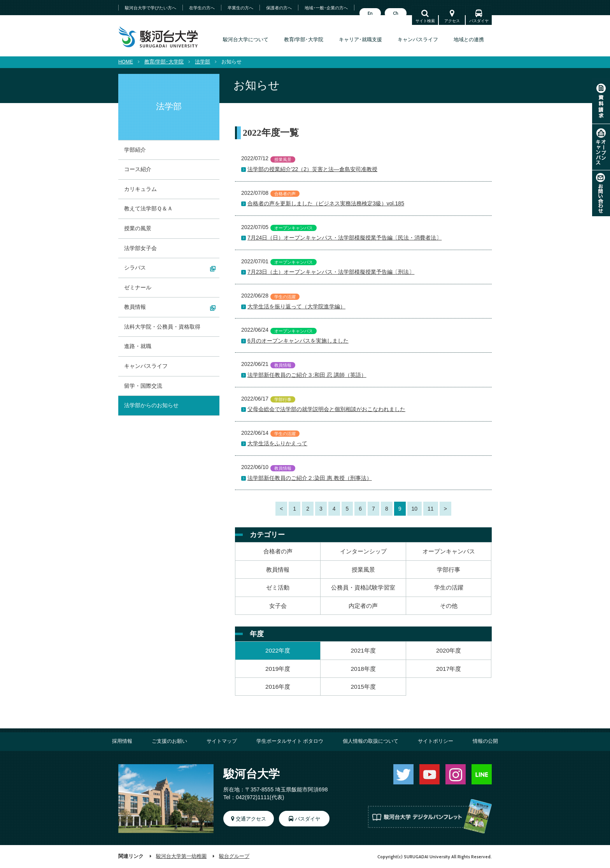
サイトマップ (222, 741)
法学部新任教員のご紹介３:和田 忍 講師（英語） (307, 375)
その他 (449, 606)
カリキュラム (140, 189)
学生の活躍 (449, 587)
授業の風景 (138, 228)
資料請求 (601, 101)
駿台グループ (234, 856)
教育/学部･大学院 (304, 40)
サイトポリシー (436, 741)
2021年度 (363, 650)
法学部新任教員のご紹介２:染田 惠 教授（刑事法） (310, 478)
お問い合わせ (601, 193)
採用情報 (122, 741)
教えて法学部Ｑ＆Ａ (148, 208)
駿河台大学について (246, 40)
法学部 (202, 62)
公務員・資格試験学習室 (363, 587)
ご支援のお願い (169, 741)
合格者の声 (278, 551)
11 (431, 509)
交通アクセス (251, 819)
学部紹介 (135, 150)
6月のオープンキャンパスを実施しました (298, 341)
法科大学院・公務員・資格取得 (162, 327)
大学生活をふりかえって (277, 443)
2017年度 (449, 669)
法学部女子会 (140, 248)
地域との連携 (469, 40)
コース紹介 (138, 169)
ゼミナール (138, 287)
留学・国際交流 (143, 386)
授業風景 (363, 570)
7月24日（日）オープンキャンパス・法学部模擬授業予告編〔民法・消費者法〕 (344, 238)
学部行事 (449, 570)
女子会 (278, 606)
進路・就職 (138, 346)
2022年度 (278, 650)
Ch (396, 13)
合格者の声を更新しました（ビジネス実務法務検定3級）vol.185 (326, 203)
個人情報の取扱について (371, 741)
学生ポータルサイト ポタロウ (290, 741)
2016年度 (278, 687)
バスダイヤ (479, 21)
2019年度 (278, 669)
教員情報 (278, 570)
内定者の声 (363, 606)
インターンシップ (363, 551)
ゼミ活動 (278, 587)
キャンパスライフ (418, 40)
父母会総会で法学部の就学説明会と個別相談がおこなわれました (326, 409)
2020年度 (449, 650)
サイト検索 (425, 21)
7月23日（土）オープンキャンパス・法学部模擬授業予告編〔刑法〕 (331, 272)
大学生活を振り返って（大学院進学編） (296, 306)
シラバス (135, 268)
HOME (126, 62)
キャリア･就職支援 (360, 40)
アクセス (452, 21)
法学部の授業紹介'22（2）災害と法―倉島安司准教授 (312, 169)
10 (415, 509)
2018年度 (363, 669)
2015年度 (363, 687)
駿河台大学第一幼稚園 (181, 856)
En (370, 13)
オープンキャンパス (601, 147)
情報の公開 (485, 741)
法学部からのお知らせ (151, 405)
